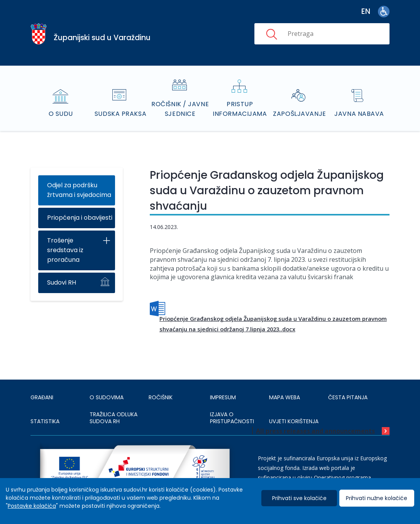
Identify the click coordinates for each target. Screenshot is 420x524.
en (366, 11)
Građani (42, 397)
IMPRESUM (223, 397)
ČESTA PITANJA (348, 397)
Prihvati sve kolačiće (299, 498)
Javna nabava (359, 114)
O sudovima (107, 397)
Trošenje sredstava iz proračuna (65, 250)
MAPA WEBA (285, 397)
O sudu (61, 114)
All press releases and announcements (315, 431)
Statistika (45, 421)
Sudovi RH (62, 282)
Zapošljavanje (299, 114)
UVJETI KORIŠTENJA (294, 421)
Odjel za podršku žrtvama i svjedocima (79, 190)
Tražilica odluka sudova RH (113, 418)
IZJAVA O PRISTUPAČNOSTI (232, 418)
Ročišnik (161, 397)
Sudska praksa (120, 114)
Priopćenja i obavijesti (80, 218)
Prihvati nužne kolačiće (377, 498)
